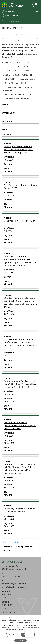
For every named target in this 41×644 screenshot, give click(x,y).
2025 (7, 75)
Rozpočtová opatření (15, 83)
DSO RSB (28, 75)
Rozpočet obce (27, 79)
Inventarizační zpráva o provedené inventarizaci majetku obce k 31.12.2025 (20, 426)
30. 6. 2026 (9, 526)
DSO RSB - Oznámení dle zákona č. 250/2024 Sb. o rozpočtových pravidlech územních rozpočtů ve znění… (20, 302)
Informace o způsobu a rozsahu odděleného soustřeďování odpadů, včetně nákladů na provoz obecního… (20, 469)
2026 (17, 75)
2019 (7, 67)
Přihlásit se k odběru (24, 35)
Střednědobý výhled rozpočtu (19, 94)
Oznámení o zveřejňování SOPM (19, 222)
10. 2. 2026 (9, 436)
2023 (17, 71)
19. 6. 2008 (9, 160)
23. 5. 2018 (9, 195)
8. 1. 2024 (8, 231)
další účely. (28, 622)
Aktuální (8, 171)
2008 (18, 62)
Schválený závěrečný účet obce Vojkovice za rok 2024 (20, 510)
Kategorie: (7, 62)
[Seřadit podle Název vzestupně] (11, 103)
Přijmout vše (13, 635)
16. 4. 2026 (9, 402)
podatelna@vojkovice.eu (14, 587)
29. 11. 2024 (9, 314)
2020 (16, 67)
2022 (7, 71)
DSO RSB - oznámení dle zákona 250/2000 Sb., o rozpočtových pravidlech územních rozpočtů (20, 344)
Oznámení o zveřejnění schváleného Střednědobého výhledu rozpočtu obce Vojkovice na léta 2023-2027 (20, 261)
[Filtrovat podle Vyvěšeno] (20, 117)
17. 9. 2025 (9, 356)
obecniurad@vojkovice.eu (14, 584)
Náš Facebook (9, 612)
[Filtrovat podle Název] (20, 109)
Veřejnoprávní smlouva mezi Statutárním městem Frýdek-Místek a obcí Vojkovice (18, 150)
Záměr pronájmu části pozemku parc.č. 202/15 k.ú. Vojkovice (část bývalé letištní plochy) (20, 384)
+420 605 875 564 (11, 576)
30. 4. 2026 (9, 443)
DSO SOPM (10, 79)
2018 (27, 62)
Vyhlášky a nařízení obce (17, 99)
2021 (26, 67)
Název (6, 104)
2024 (27, 71)
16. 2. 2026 (9, 480)
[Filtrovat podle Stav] (20, 134)
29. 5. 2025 (9, 519)
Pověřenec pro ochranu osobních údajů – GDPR (20, 187)
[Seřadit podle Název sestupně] (11, 104)
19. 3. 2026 (9, 394)
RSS (28, 40)
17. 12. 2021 (9, 273)
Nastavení (21, 640)
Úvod (4, 21)
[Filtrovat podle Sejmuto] (20, 126)
